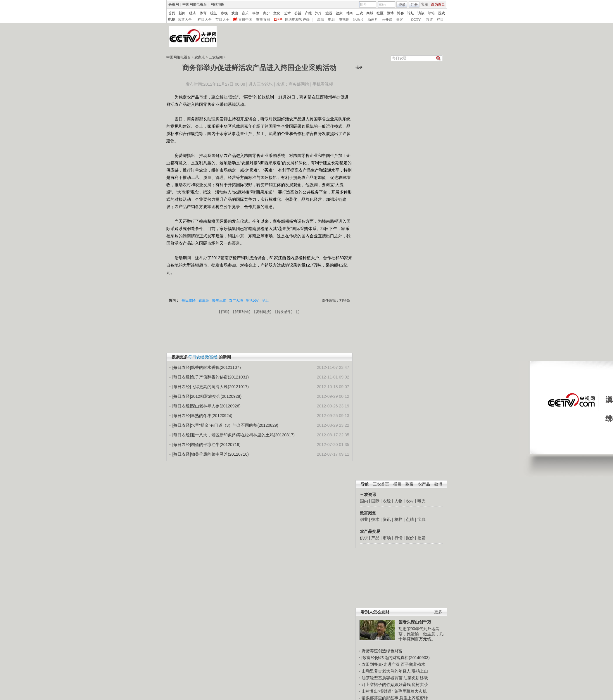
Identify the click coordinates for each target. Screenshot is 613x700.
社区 (380, 13)
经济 (193, 13)
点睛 (410, 519)
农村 (410, 501)
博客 (400, 13)
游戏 (441, 13)
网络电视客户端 (297, 20)
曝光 (422, 501)
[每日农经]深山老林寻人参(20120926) (207, 406)
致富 (410, 484)
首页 (172, 13)
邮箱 (431, 13)
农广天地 (236, 300)
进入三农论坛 (261, 84)
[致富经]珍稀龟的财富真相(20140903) (396, 658)
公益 (298, 13)
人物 (398, 501)
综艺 (214, 13)
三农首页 (381, 484)
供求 (364, 538)
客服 (424, 4)
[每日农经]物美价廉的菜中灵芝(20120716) (211, 454)
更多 (438, 612)
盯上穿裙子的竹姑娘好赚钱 (386, 685)
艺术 (287, 13)
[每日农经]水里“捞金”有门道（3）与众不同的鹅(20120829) (226, 425)
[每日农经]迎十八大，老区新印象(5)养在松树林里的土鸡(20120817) (234, 435)
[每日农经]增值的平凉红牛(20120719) (207, 445)
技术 (375, 519)
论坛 (411, 13)
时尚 (349, 13)
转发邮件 (284, 312)
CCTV (416, 20)
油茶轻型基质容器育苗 (382, 678)
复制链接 (263, 312)
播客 (400, 20)
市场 (387, 538)
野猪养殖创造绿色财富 (382, 651)
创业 (364, 519)
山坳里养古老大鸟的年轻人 (386, 671)
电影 (331, 20)
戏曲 (235, 13)
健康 (339, 13)
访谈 (421, 13)
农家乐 (200, 57)
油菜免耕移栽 (416, 678)
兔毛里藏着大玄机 (410, 691)
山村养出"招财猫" (377, 691)
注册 (414, 5)
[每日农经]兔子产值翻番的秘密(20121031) (211, 377)
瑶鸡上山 (420, 671)
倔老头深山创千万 (415, 622)
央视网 (174, 4)
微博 (390, 13)
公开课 (387, 20)
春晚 (224, 13)
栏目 (440, 20)
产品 (375, 538)
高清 (321, 20)
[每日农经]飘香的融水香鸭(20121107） (208, 367)
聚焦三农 (219, 300)
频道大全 (185, 20)
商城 (370, 13)
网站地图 (217, 4)
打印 (224, 312)
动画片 (373, 20)
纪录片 (358, 20)
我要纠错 (242, 312)
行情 (398, 538)
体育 (203, 13)
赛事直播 (263, 20)
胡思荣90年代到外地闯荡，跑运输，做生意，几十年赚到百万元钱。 (421, 634)
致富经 (204, 300)
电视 (172, 20)
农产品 (424, 484)
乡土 (265, 300)
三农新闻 (216, 57)
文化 (277, 13)
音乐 (245, 13)
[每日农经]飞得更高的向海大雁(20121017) (211, 387)
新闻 (182, 13)
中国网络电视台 (195, 4)
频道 (429, 20)
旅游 (329, 13)
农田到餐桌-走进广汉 (381, 664)
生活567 (252, 300)
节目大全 (222, 20)
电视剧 (344, 20)
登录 (402, 5)
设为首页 (438, 4)
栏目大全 (205, 20)
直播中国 (245, 20)
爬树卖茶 (420, 685)
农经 (387, 501)
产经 (308, 13)
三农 (360, 13)
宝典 (422, 519)
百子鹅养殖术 (413, 664)
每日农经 (189, 300)
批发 (422, 538)
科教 (256, 13)
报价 (410, 538)
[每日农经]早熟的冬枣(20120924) (202, 416)
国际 (375, 501)
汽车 (319, 13)
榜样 (398, 519)
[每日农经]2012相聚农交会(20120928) (207, 396)
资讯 (387, 519)
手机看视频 (323, 84)
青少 (266, 13)
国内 (364, 501)
